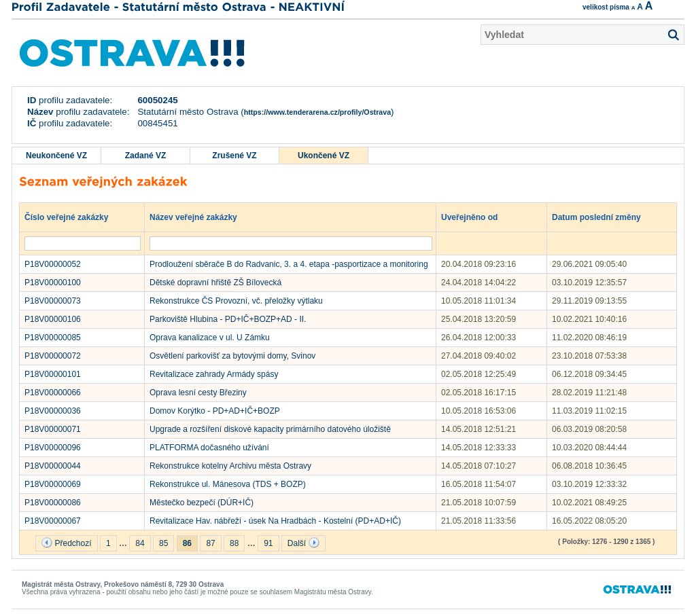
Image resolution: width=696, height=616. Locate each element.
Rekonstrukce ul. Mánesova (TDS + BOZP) (228, 484)
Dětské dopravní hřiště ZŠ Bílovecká (215, 283)
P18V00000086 (53, 503)
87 (210, 543)
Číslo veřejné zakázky (73, 217)
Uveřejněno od (476, 217)
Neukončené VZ (56, 156)
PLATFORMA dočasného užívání (209, 448)
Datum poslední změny (603, 217)
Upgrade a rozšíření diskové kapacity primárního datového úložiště (270, 429)
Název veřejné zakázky (200, 217)
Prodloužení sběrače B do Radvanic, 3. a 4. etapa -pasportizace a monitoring (289, 264)
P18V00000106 (53, 319)
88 (234, 543)
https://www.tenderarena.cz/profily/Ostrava (317, 112)
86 (187, 543)
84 (140, 543)
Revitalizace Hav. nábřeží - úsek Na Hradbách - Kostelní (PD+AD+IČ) (275, 521)
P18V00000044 (53, 466)
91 (268, 543)
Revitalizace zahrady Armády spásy (214, 374)
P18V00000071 (53, 429)
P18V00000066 (53, 393)
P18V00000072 (53, 356)
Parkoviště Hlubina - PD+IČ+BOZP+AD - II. (228, 319)
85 (163, 543)
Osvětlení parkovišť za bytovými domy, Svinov (232, 356)
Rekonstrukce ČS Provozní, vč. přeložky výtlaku (236, 301)
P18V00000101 (53, 374)
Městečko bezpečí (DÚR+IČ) (202, 503)
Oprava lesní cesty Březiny (198, 393)
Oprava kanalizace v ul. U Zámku (210, 338)
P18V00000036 (53, 411)
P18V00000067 (53, 521)
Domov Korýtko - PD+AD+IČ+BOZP (215, 411)
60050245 (157, 100)
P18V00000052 (53, 264)
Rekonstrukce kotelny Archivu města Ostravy (230, 466)
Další (303, 543)
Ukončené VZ (324, 156)
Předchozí (66, 543)
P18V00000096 (53, 448)
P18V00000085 (53, 338)
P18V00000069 (53, 484)
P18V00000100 (53, 283)
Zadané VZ (146, 156)
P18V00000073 (53, 301)
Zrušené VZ (234, 156)
